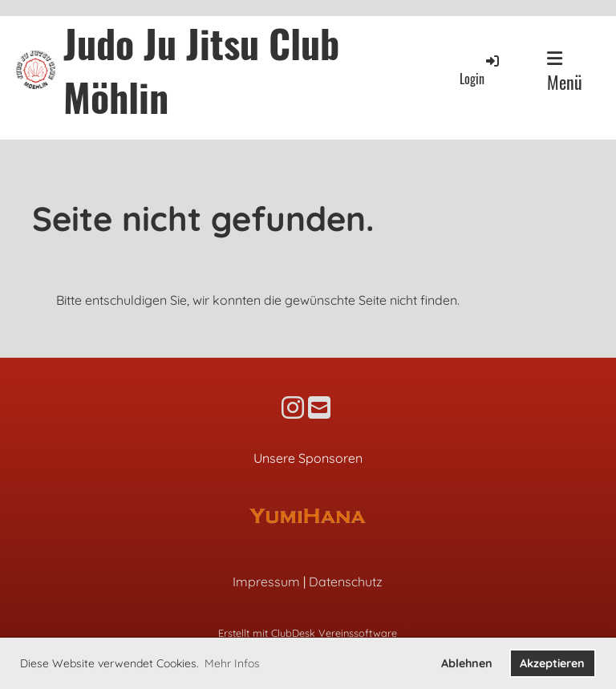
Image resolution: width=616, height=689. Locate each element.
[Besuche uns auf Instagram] (293, 407)
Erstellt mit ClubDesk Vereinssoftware (308, 633)
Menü (565, 72)
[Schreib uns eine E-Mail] (319, 407)
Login (480, 70)
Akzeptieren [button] (552, 663)
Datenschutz (346, 582)
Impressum (266, 582)
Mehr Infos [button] (232, 663)
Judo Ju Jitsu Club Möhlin (201, 70)
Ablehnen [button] (467, 663)
